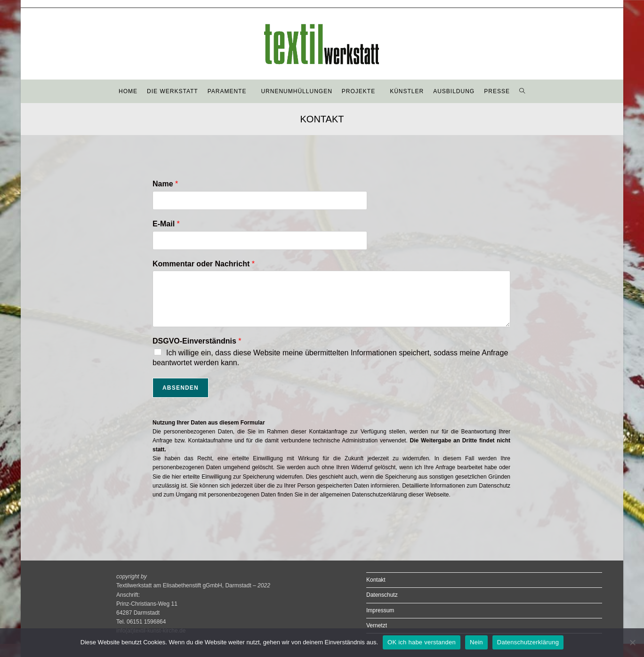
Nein (476, 642)
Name (165, 184)
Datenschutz (382, 595)
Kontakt (376, 580)
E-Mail (166, 224)
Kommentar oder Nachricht (204, 264)
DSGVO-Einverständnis (197, 341)
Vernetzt (377, 625)
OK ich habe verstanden (422, 642)
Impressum (380, 610)
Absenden (181, 388)
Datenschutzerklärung (528, 642)
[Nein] (632, 642)
